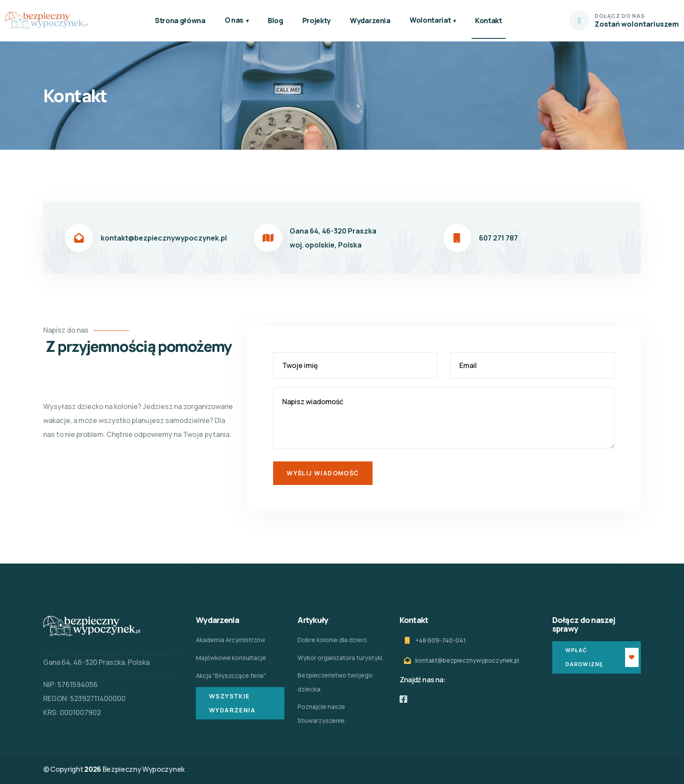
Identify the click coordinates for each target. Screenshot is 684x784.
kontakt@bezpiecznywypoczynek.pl (164, 238)
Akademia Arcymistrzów (231, 640)
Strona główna (180, 21)
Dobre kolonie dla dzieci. (333, 640)
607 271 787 (498, 238)
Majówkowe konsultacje (231, 658)
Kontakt (489, 21)
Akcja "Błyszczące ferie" (231, 676)
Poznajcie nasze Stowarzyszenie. (322, 714)
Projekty (316, 21)
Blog (275, 21)
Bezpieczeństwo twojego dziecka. (335, 682)
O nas (234, 20)
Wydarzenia (370, 21)
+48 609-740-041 (441, 640)
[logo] (46, 21)
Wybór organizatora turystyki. (340, 658)
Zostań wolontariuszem (637, 24)
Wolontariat (430, 20)
